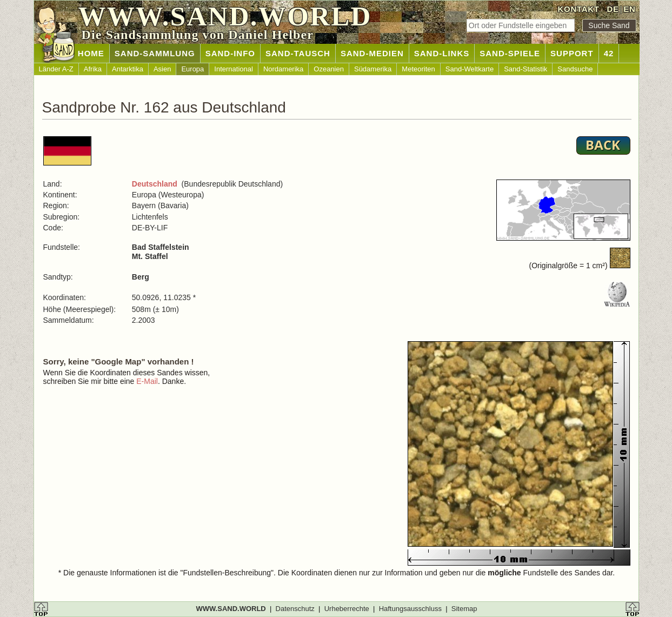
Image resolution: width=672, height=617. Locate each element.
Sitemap (464, 609)
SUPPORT (572, 53)
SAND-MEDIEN (372, 53)
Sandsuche (575, 69)
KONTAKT (579, 9)
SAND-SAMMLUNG (155, 53)
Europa (192, 69)
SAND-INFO (230, 53)
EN (629, 9)
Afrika (93, 69)
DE (613, 9)
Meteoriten (418, 69)
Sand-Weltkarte (470, 69)
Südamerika (373, 69)
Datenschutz (295, 609)
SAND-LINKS (442, 53)
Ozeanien (329, 69)
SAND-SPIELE (510, 53)
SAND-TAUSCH (298, 53)
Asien (162, 69)
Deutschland (155, 184)
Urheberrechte (347, 609)
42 (609, 53)
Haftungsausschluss (410, 609)
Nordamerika (283, 69)
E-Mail (147, 381)
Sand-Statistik (525, 69)
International (234, 69)
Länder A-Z (56, 69)
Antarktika (128, 69)
